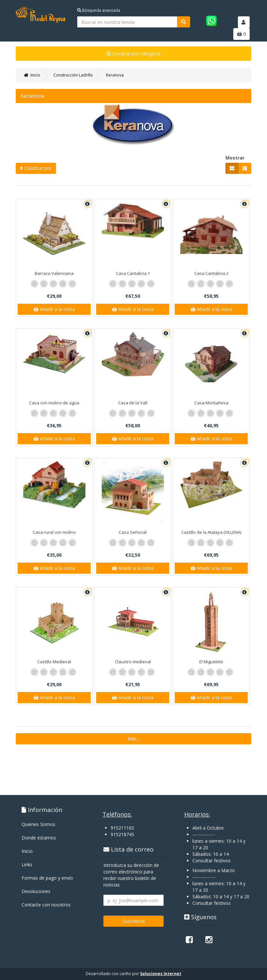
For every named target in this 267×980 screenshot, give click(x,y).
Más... (134, 739)
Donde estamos (39, 838)
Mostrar (235, 158)
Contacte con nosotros (46, 905)
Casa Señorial (133, 532)
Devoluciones (36, 891)
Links (27, 864)
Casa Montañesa (211, 403)
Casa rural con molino (54, 532)
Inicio (27, 851)
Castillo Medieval (54, 662)
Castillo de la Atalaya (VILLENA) (211, 532)
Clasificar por (36, 168)
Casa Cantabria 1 (133, 273)
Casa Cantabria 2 (211, 273)
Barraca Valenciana (54, 273)
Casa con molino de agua (54, 403)
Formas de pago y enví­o (47, 878)
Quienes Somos (38, 824)
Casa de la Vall (133, 403)
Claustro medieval (133, 662)
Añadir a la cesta (54, 309)
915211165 (122, 828)
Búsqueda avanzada (99, 10)
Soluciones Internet (161, 974)
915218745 (122, 834)
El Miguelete (211, 662)
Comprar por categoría (133, 53)
